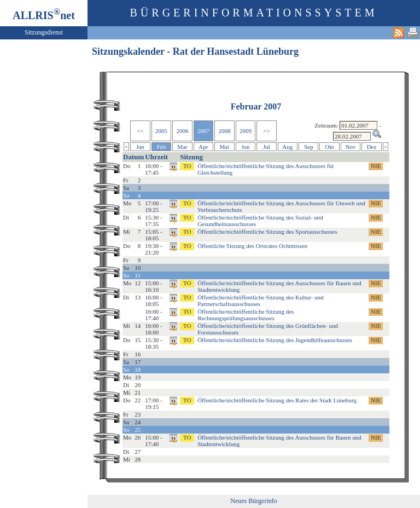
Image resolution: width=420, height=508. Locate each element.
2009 (246, 131)
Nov (351, 147)
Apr (203, 147)
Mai (225, 147)
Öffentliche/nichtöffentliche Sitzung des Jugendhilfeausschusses (275, 340)
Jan (140, 147)
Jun (245, 147)
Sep (309, 147)
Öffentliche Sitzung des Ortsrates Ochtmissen (252, 246)
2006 (182, 131)
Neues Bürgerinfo (253, 501)
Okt (329, 147)
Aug (287, 147)
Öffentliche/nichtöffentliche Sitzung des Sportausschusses (267, 232)
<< (140, 131)
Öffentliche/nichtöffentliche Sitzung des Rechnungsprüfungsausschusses (246, 315)
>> (266, 131)
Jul (267, 147)
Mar (182, 147)
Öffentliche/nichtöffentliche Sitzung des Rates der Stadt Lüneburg (277, 400)
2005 (161, 131)
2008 (224, 131)
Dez (372, 147)
